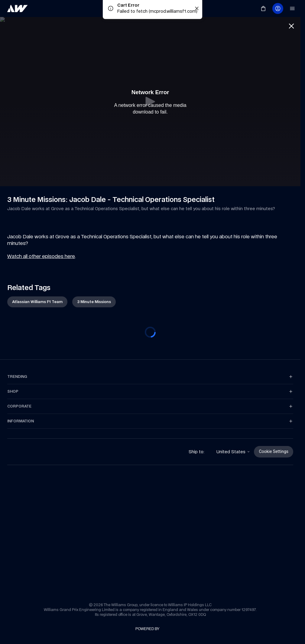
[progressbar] (150, 332)
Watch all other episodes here (41, 256)
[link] (18, 8)
